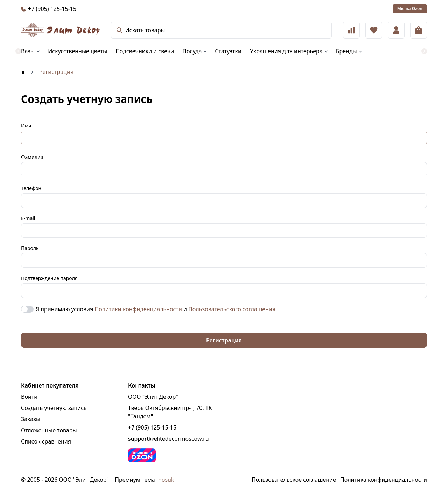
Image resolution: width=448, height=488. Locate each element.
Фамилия (32, 157)
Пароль (30, 248)
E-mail (28, 218)
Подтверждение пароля (49, 278)
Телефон (31, 188)
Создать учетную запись (54, 408)
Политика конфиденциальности (384, 480)
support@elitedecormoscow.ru (169, 439)
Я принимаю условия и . (156, 309)
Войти (29, 397)
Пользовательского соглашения (232, 309)
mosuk (165, 480)
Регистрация (224, 340)
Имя (26, 126)
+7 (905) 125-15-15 (152, 427)
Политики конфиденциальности (138, 309)
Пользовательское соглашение (294, 480)
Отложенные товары (49, 430)
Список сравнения (46, 441)
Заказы (31, 419)
